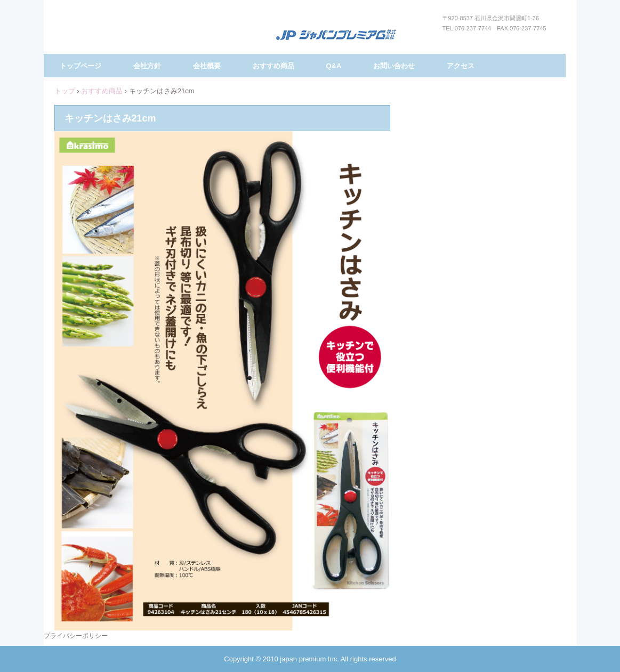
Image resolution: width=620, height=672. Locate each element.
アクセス (461, 66)
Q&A (334, 66)
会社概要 (207, 66)
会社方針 (147, 66)
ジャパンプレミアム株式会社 (336, 35)
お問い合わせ (394, 66)
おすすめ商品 (273, 66)
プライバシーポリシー (76, 636)
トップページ (80, 66)
